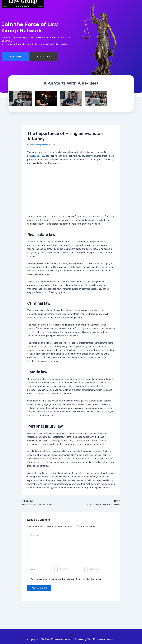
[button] (71, 633)
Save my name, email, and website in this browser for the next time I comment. (66, 580)
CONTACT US (44, 57)
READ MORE (16, 57)
